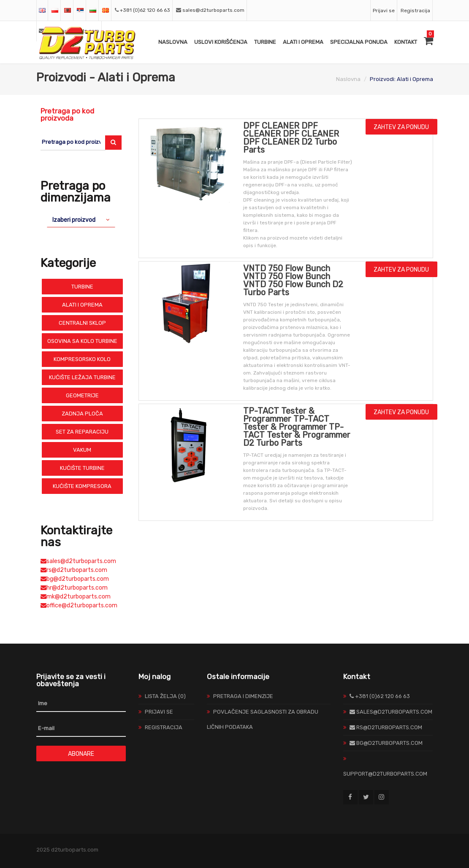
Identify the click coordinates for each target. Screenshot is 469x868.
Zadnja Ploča (82, 414)
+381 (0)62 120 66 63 (145, 10)
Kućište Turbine (82, 468)
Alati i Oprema (303, 42)
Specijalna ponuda (359, 42)
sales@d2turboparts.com (213, 10)
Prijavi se (384, 11)
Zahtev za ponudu (401, 127)
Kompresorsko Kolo (82, 359)
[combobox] (81, 220)
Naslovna (173, 42)
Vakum (82, 450)
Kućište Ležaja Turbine (82, 377)
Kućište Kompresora (82, 486)
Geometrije (82, 395)
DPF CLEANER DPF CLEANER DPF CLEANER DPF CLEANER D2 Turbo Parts (291, 138)
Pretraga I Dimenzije (243, 696)
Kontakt (406, 42)
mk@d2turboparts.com (76, 597)
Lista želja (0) (165, 696)
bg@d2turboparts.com (75, 579)
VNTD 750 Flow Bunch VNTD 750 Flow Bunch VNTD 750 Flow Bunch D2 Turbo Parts (293, 280)
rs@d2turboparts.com (74, 570)
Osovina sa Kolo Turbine (82, 341)
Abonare (81, 754)
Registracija (415, 11)
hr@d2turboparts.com (74, 588)
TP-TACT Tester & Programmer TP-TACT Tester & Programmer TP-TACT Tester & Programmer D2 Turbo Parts (297, 427)
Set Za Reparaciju (82, 432)
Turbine (265, 42)
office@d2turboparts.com (79, 605)
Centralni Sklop (82, 323)
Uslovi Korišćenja (221, 42)
